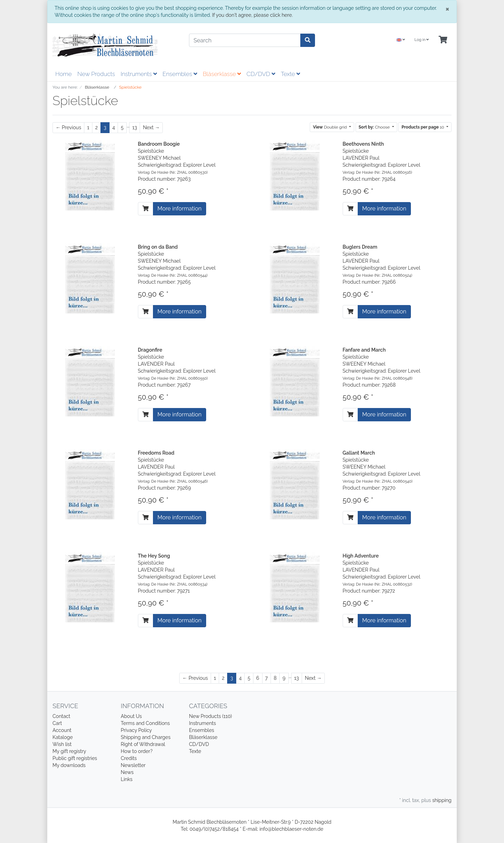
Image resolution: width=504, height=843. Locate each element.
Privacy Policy (136, 730)
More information (180, 209)
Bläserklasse (222, 74)
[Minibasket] (443, 40)
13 (135, 127)
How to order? (137, 751)
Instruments (139, 74)
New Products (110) (211, 716)
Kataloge (63, 737)
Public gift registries (75, 758)
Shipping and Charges (146, 737)
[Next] (151, 128)
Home (64, 74)
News (127, 772)
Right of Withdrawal (143, 744)
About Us (131, 716)
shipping (442, 800)
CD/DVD (261, 74)
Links (127, 779)
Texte (290, 74)
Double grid (330, 127)
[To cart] (146, 209)
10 (423, 127)
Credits (129, 758)
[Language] (401, 40)
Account (62, 730)
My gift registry (69, 751)
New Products (96, 74)
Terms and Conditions (145, 723)
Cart (57, 723)
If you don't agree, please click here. (253, 15)
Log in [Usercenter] (422, 40)
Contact (61, 716)
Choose (375, 127)
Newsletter (133, 765)
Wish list (62, 744)
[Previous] (68, 128)
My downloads (69, 765)
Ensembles (180, 74)
